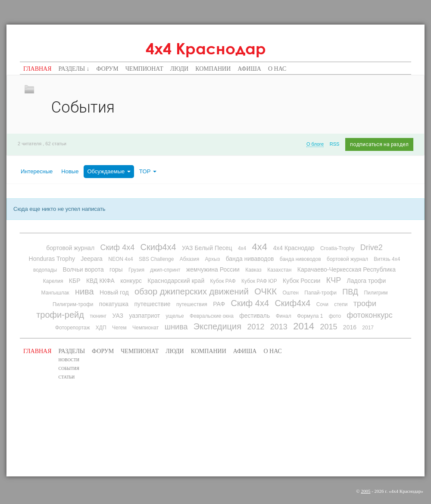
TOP (148, 171)
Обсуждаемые (109, 171)
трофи (365, 304)
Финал (284, 316)
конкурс (131, 281)
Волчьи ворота (83, 269)
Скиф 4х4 (117, 247)
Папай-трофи (320, 293)
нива (84, 291)
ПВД (350, 292)
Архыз (213, 259)
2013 (279, 327)
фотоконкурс (369, 315)
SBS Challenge (156, 259)
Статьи (67, 377)
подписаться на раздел (379, 144)
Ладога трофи (367, 281)
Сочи (322, 304)
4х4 (260, 247)
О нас (277, 69)
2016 (350, 327)
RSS (335, 144)
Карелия (53, 281)
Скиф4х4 (158, 247)
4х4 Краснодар (206, 49)
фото (335, 316)
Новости (69, 360)
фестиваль (255, 316)
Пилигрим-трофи (73, 304)
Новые (70, 171)
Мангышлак (55, 293)
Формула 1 (310, 316)
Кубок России (301, 281)
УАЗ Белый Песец (207, 248)
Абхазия (190, 259)
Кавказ (253, 270)
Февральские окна (212, 316)
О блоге (315, 144)
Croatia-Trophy (337, 248)
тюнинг (98, 316)
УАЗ (118, 316)
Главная (37, 69)
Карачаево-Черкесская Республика (347, 269)
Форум (108, 69)
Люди (180, 69)
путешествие (152, 304)
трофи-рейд (60, 315)
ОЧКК (265, 291)
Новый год (114, 292)
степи (341, 304)
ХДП (101, 328)
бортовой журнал (70, 248)
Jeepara (92, 259)
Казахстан (279, 270)
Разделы (72, 351)
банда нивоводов (300, 259)
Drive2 (372, 247)
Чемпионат (144, 69)
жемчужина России (213, 269)
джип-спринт (165, 270)
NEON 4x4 (120, 259)
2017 (368, 328)
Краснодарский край (176, 281)
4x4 (242, 248)
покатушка (114, 304)
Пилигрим (376, 293)
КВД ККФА (100, 281)
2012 (256, 327)
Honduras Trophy (52, 259)
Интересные (37, 171)
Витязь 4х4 (387, 259)
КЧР (334, 280)
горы (116, 269)
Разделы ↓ (74, 69)
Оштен (290, 293)
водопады (45, 270)
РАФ (219, 304)
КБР (75, 281)
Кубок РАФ (223, 281)
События (69, 368)
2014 (304, 326)
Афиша (249, 69)
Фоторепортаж (73, 328)
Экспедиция (217, 326)
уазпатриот (144, 316)
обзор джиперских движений (192, 291)
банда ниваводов (250, 259)
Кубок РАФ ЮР (259, 281)
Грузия (136, 270)
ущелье (175, 316)
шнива (176, 327)
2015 (328, 327)
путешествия (192, 304)
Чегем (119, 328)
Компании (213, 69)
